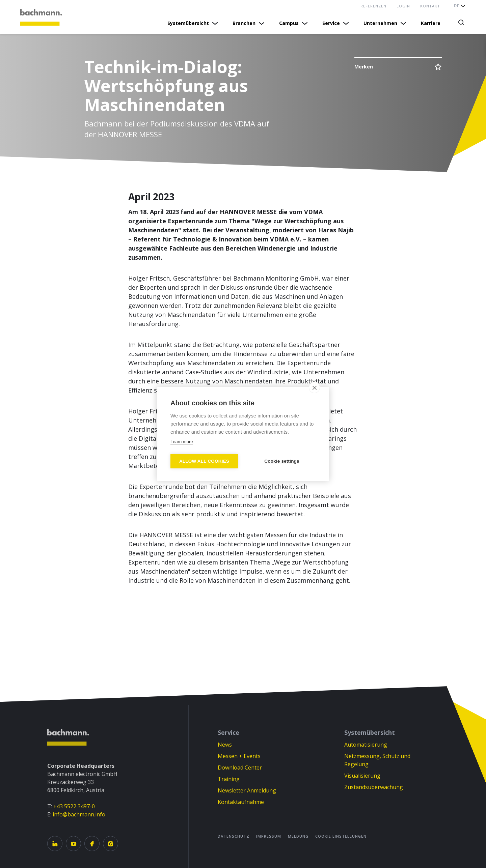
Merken (364, 67)
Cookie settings (282, 461)
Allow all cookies (204, 461)
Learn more (182, 442)
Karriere (431, 23)
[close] (314, 387)
